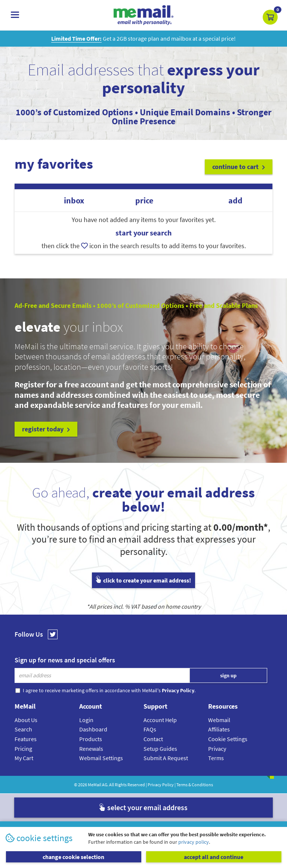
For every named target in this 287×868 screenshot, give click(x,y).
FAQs (150, 729)
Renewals (91, 749)
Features (26, 739)
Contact (153, 739)
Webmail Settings (101, 758)
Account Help (160, 720)
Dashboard (93, 729)
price (144, 201)
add (235, 201)
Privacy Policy (161, 785)
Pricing (23, 749)
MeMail (95, 785)
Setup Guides (160, 749)
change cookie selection (73, 857)
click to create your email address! (143, 580)
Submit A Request (166, 758)
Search (23, 729)
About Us (26, 720)
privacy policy (194, 842)
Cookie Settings (228, 739)
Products (91, 739)
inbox (74, 201)
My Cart (24, 758)
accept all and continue (214, 857)
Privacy (217, 749)
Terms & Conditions (195, 785)
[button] (270, 17)
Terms (216, 758)
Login (86, 720)
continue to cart (239, 167)
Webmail (219, 720)
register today (46, 429)
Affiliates (219, 729)
